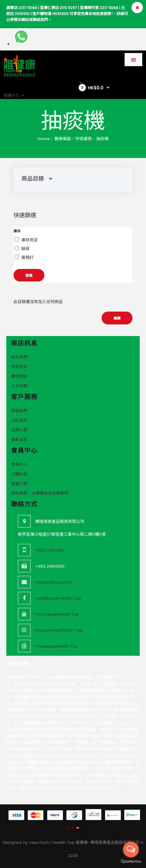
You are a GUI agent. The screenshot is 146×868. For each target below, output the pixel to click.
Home (44, 139)
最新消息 (19, 440)
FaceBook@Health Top (58, 598)
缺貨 (25, 249)
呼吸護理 (83, 139)
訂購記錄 (19, 474)
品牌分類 (19, 430)
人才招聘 (19, 386)
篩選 (29, 276)
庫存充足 (30, 240)
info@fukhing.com (54, 582)
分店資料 (19, 421)
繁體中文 (11, 95)
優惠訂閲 (19, 484)
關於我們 (19, 357)
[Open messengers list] (131, 850)
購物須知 (19, 376)
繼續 (117, 318)
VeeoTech (39, 842)
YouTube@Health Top (57, 614)
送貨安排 (19, 367)
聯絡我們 (19, 411)
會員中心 (19, 464)
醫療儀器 (62, 139)
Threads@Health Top (57, 646)
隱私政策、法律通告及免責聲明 (40, 493)
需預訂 (28, 258)
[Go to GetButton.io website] (131, 862)
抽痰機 (102, 139)
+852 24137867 (50, 550)
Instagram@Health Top (59, 630)
